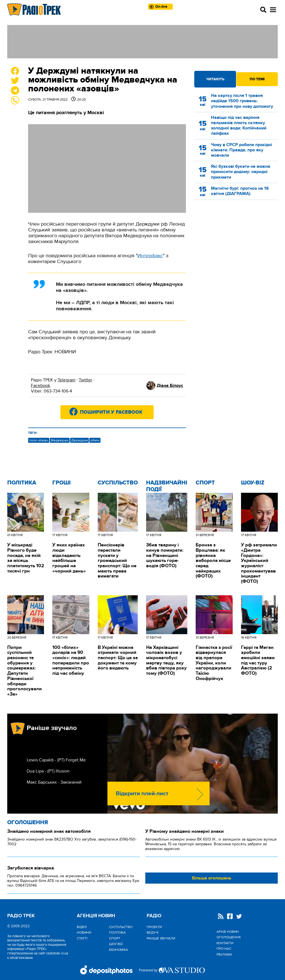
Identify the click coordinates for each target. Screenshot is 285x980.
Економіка (119, 950)
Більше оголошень (212, 878)
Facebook (40, 386)
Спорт (205, 483)
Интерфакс (150, 256)
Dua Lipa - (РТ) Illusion (48, 771)
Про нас (224, 949)
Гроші (62, 483)
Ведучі (153, 932)
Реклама (224, 954)
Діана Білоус (170, 386)
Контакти (225, 943)
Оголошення (28, 822)
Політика (22, 483)
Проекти (154, 927)
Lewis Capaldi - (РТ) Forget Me (56, 760)
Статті (82, 938)
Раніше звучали (161, 938)
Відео (82, 927)
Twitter (85, 380)
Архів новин (228, 932)
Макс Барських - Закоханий (54, 782)
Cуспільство (118, 483)
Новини (84, 932)
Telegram (67, 380)
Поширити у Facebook (111, 412)
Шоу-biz (253, 483)
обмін (95, 440)
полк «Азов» (39, 440)
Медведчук (60, 440)
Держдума (79, 440)
